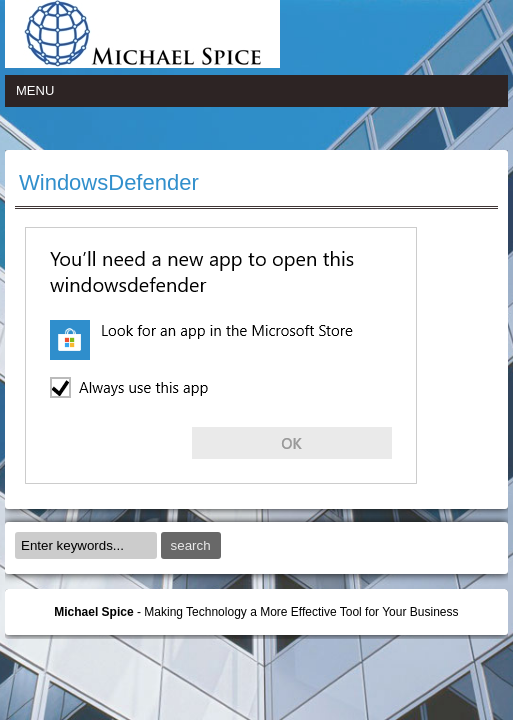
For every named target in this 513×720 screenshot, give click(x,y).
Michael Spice (93, 612)
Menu (35, 90)
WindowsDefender (109, 182)
